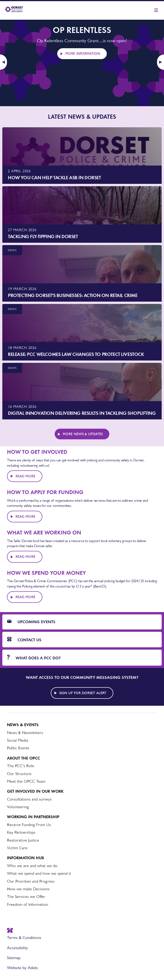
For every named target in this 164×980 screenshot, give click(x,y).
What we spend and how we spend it (39, 873)
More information (83, 54)
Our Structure (19, 774)
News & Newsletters (25, 733)
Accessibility (17, 948)
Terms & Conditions (24, 938)
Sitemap (14, 958)
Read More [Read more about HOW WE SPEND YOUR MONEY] (25, 597)
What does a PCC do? (34, 658)
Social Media (18, 740)
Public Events (18, 748)
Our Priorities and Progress (31, 881)
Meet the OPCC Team (26, 781)
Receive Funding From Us (29, 825)
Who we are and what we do (32, 866)
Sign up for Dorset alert (83, 693)
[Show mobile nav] (156, 10)
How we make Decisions (28, 889)
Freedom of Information (28, 904)
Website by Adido (22, 968)
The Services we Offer (26, 897)
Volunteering (18, 807)
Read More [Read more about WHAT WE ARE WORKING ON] (25, 557)
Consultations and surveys (29, 799)
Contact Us (24, 640)
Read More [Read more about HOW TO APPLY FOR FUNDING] (25, 517)
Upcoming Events (31, 622)
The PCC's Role (21, 766)
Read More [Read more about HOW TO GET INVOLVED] (25, 476)
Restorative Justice (23, 840)
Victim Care (17, 848)
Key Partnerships (21, 832)
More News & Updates (83, 434)
